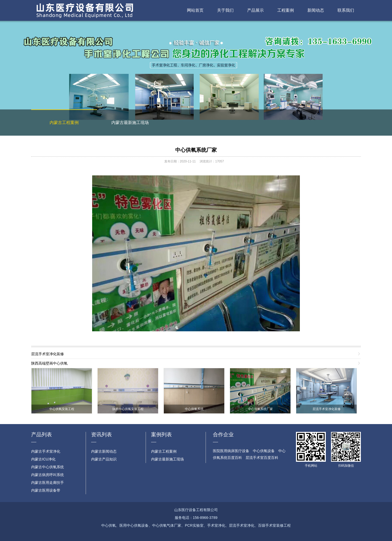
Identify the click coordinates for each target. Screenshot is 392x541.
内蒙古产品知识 (104, 459)
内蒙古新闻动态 (104, 451)
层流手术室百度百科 (262, 458)
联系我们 (346, 10)
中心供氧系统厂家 (196, 150)
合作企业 (223, 434)
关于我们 (225, 10)
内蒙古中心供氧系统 (48, 467)
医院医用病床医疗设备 (231, 451)
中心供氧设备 (264, 451)
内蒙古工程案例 (64, 123)
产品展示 (255, 10)
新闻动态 (316, 10)
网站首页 (195, 10)
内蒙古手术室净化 (46, 451)
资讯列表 (102, 434)
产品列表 (42, 434)
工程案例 (286, 10)
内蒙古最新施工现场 (130, 123)
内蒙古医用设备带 (46, 490)
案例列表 (161, 434)
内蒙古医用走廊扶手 (48, 483)
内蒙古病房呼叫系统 (48, 475)
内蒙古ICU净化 (43, 459)
